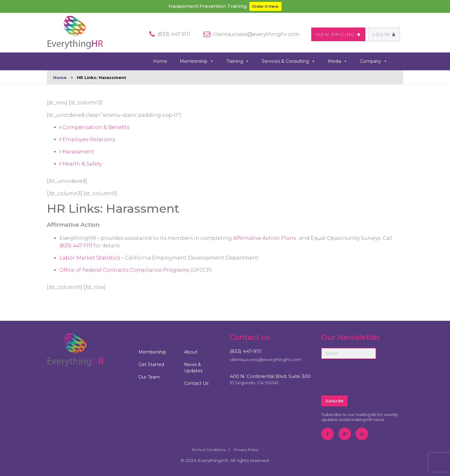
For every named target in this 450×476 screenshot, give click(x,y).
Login (384, 34)
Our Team (149, 377)
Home (160, 61)
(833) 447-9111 (76, 246)
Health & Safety (81, 164)
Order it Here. (265, 6)
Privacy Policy (246, 450)
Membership (197, 61)
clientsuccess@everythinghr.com (256, 34)
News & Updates (193, 368)
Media (338, 61)
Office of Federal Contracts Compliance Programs (125, 270)
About (191, 352)
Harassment (77, 152)
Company (374, 61)
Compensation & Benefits (94, 127)
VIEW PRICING (338, 34)
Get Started (151, 364)
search (401, 61)
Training (238, 61)
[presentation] (369, 377)
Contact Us (196, 383)
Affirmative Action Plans (265, 238)
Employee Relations (87, 139)
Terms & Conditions (209, 450)
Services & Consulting (289, 61)
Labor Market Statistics (90, 258)
